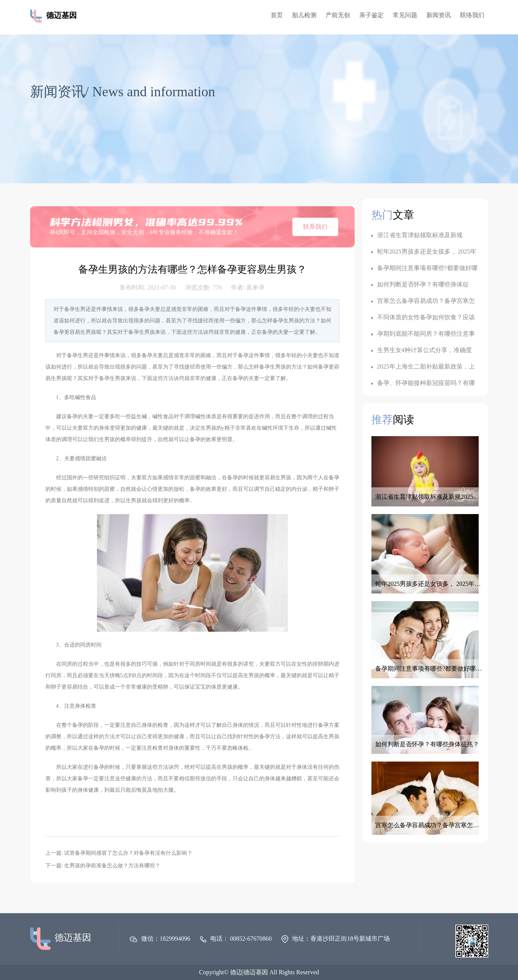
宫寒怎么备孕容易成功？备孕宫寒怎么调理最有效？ (423, 301)
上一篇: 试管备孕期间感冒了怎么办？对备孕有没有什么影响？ (119, 853)
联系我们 (315, 227)
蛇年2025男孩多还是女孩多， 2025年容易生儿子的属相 (424, 252)
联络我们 (472, 15)
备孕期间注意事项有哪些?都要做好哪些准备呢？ (424, 268)
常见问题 (405, 15)
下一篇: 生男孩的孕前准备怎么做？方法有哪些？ (103, 866)
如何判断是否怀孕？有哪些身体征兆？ (420, 285)
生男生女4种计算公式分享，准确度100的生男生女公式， (421, 350)
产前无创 (338, 15)
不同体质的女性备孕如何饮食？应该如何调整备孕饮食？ (423, 318)
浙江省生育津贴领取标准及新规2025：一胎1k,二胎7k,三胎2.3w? (417, 235)
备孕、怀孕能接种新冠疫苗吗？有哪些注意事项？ (423, 383)
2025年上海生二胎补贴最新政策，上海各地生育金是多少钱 (423, 367)
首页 (277, 15)
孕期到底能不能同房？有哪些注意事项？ (423, 334)
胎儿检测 (304, 15)
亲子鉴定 (371, 15)
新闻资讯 (439, 15)
